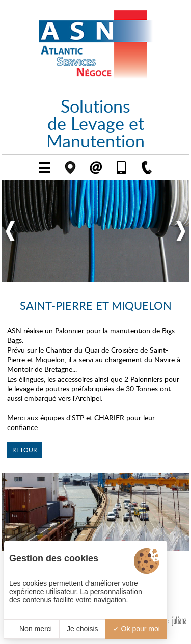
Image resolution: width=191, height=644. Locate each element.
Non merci (32, 629)
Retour (25, 450)
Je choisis (82, 629)
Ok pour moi (137, 629)
